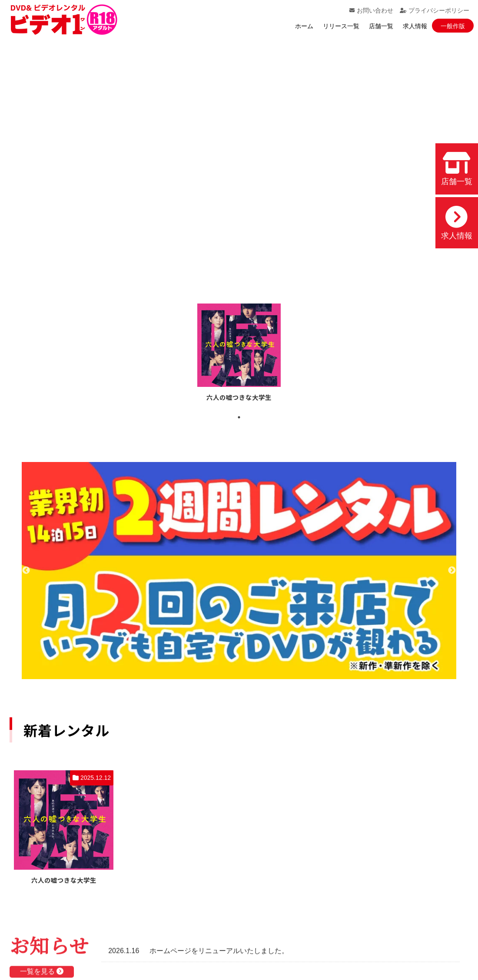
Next (452, 571)
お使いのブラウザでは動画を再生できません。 (239, 158)
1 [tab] (239, 417)
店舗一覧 (381, 26)
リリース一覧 (341, 26)
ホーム (304, 26)
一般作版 (453, 26)
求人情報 (415, 26)
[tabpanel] (239, 354)
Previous (26, 571)
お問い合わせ (371, 10)
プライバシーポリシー (435, 10)
